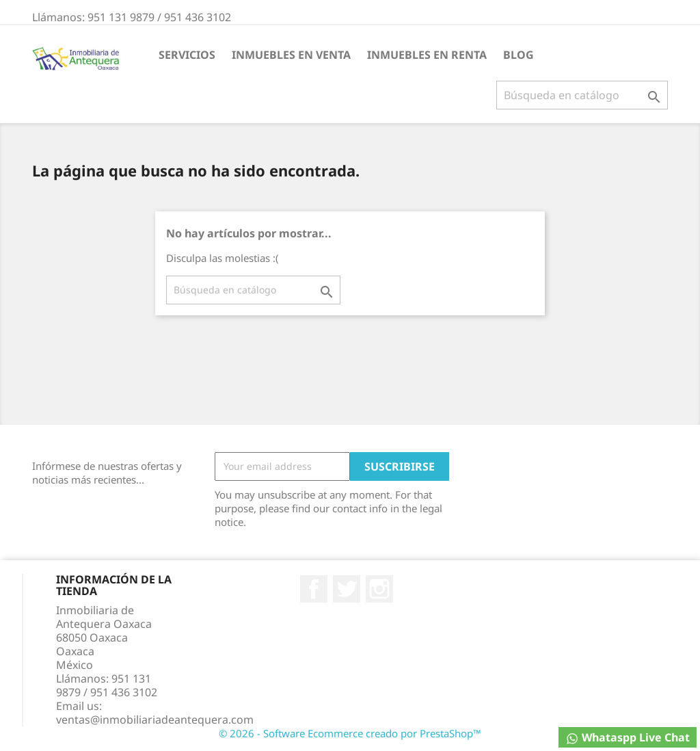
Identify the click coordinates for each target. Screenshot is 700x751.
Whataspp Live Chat (628, 738)
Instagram (379, 589)
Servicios (187, 55)
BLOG (519, 55)
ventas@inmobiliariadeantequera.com (155, 720)
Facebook (314, 589)
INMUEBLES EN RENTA (427, 55)
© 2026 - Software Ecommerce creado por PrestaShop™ (350, 733)
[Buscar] (582, 95)
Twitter (347, 589)
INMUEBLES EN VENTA (291, 55)
